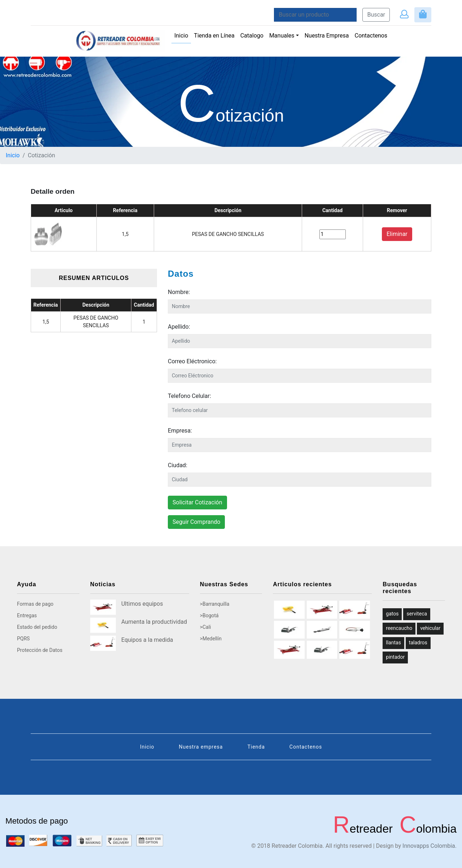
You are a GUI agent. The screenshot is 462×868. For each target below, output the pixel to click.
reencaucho (399, 628)
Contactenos (371, 36)
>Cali (206, 627)
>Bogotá (209, 615)
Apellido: (179, 327)
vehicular (430, 628)
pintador (395, 657)
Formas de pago (35, 604)
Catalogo (252, 36)
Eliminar (397, 234)
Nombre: (179, 292)
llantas (393, 643)
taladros (418, 643)
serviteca (417, 614)
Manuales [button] (282, 36)
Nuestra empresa (201, 747)
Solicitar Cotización (197, 502)
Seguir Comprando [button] (196, 522)
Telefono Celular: (189, 396)
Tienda (256, 747)
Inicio (183, 35)
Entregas (27, 615)
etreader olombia (395, 829)
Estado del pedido (37, 627)
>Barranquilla (215, 604)
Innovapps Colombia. (430, 846)
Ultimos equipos (142, 604)
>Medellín (211, 639)
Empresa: (180, 431)
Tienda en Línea (214, 36)
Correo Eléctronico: (192, 361)
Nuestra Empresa (327, 36)
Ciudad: (178, 465)
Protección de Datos (40, 650)
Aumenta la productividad (154, 622)
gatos (392, 614)
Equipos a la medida (147, 640)
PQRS (23, 639)
